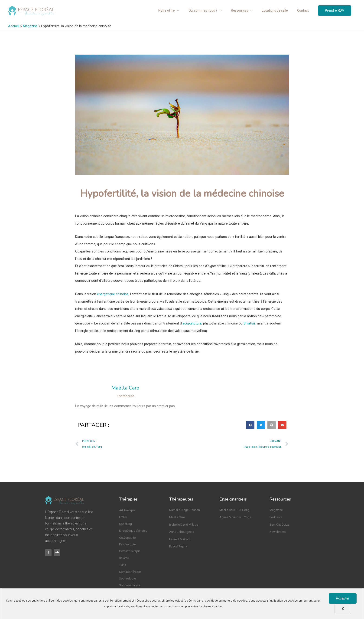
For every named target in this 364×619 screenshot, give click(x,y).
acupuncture (192, 323)
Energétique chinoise (133, 530)
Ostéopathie (127, 537)
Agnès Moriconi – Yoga (235, 517)
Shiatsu (249, 323)
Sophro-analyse (130, 585)
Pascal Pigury (178, 546)
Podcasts (276, 517)
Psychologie (127, 544)
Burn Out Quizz (279, 524)
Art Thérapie (127, 510)
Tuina (123, 565)
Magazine (276, 510)
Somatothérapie (130, 572)
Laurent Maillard (180, 539)
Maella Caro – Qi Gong (234, 510)
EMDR (123, 517)
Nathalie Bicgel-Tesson (185, 510)
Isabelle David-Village (184, 524)
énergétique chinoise (113, 293)
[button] (250, 425)
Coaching (125, 524)
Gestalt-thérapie (130, 551)
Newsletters (278, 532)
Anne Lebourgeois (182, 532)
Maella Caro (177, 517)
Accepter (343, 598)
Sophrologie (127, 578)
